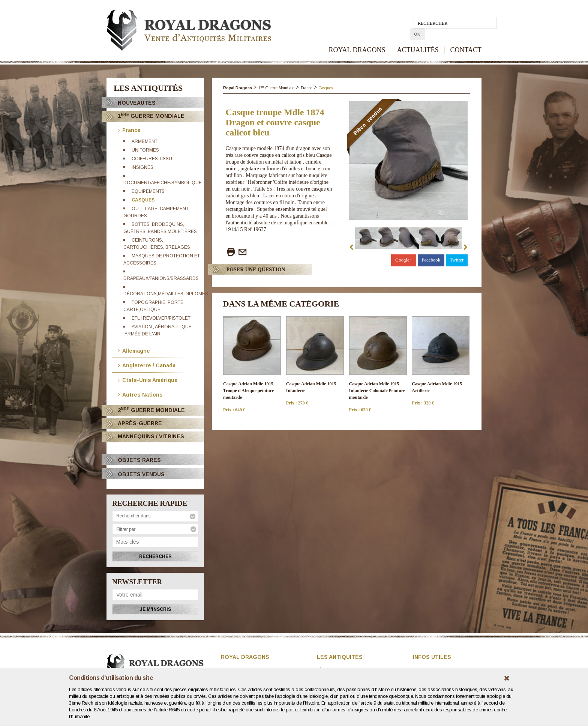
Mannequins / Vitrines (151, 436)
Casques (143, 200)
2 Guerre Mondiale (151, 410)
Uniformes (145, 150)
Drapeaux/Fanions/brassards (161, 278)
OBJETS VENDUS (141, 474)
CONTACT (466, 38)
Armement (145, 141)
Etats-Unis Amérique (148, 380)
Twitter (457, 260)
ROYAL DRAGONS (357, 38)
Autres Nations (140, 394)
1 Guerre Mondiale (151, 116)
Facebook (431, 260)
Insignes (142, 167)
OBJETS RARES (139, 460)
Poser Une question (256, 270)
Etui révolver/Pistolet (161, 318)
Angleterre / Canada (147, 365)
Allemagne (134, 350)
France (129, 130)
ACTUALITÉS (418, 38)
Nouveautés (137, 103)
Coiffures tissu (152, 159)
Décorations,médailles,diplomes (166, 294)
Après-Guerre (140, 423)
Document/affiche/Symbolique (163, 183)
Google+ (404, 260)
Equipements (148, 191)
